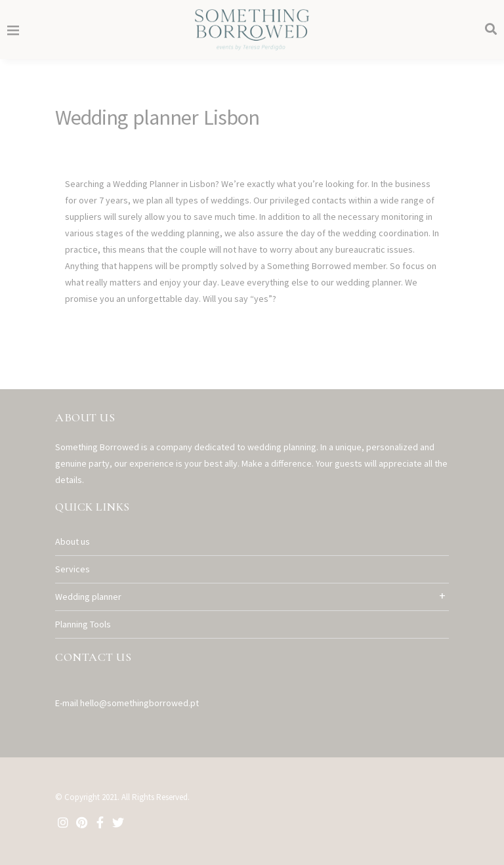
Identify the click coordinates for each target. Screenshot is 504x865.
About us (73, 541)
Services (73, 569)
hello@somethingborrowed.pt (139, 703)
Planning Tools (83, 624)
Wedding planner (88, 597)
